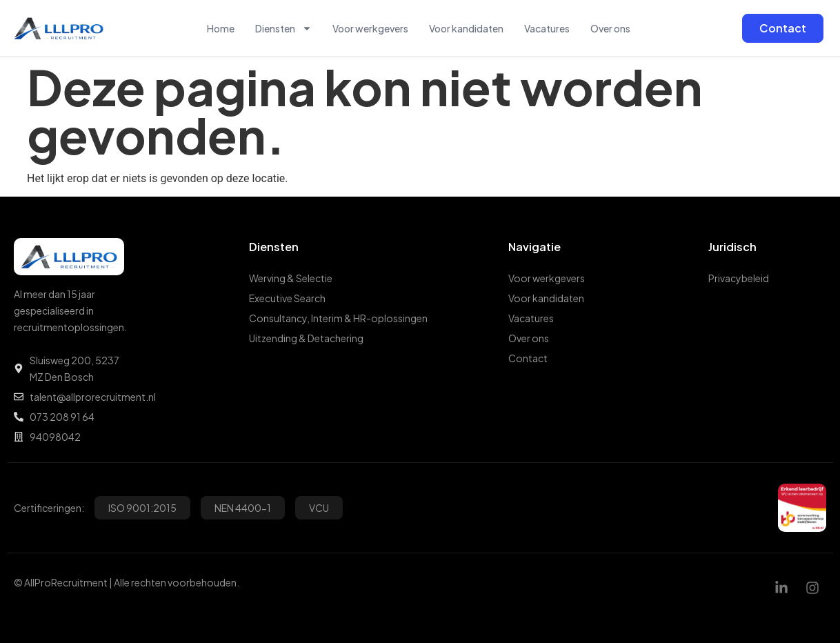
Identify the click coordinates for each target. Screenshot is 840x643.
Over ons (610, 28)
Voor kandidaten (466, 28)
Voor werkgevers (370, 28)
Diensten (283, 28)
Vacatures (547, 28)
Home (221, 28)
